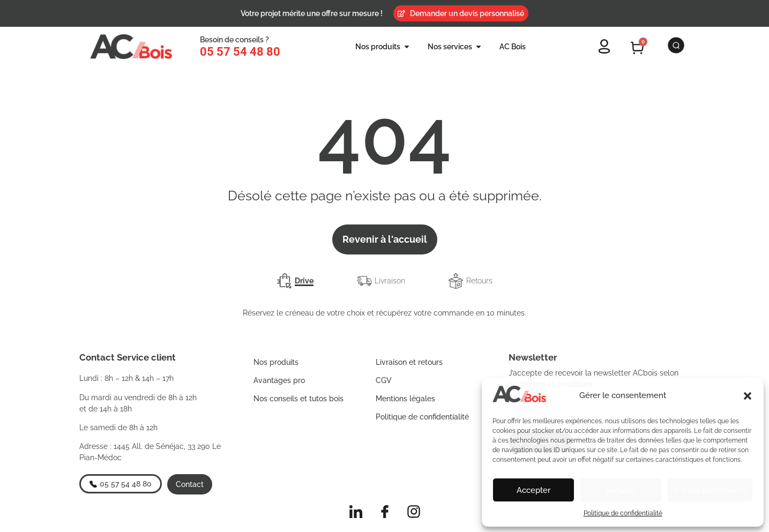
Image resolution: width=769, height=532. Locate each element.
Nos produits (276, 362)
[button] (748, 396)
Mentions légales (405, 399)
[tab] (295, 281)
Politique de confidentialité (623, 513)
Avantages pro (279, 380)
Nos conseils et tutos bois (298, 399)
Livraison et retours (409, 362)
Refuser (621, 490)
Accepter (533, 490)
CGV (384, 380)
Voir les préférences (710, 490)
